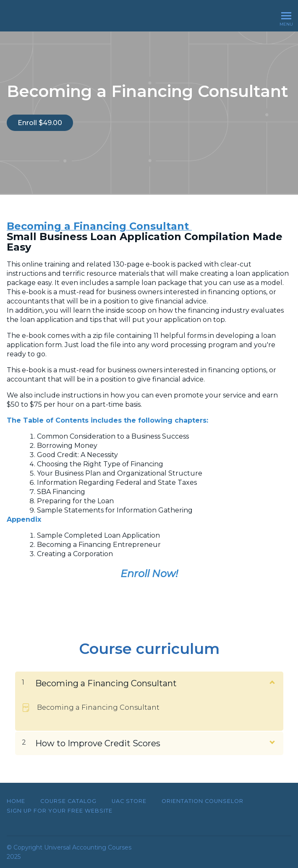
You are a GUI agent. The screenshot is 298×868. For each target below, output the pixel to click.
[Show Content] (272, 682)
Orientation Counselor (203, 801)
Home (16, 801)
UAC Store (129, 801)
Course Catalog (68, 801)
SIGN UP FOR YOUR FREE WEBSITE (60, 811)
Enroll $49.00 (40, 123)
